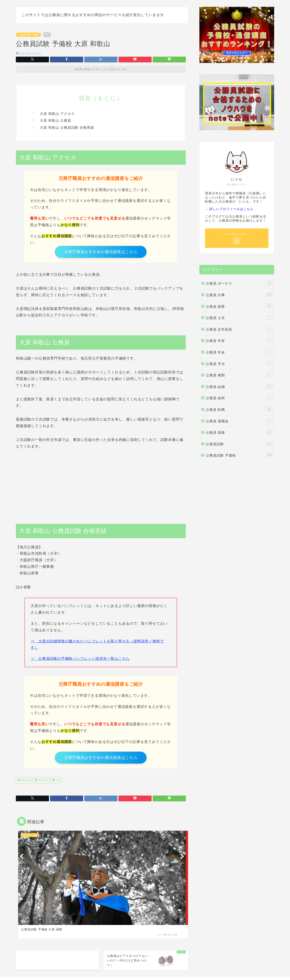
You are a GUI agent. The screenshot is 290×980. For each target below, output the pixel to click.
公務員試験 (239, 444)
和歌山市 (25, 784)
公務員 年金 (239, 352)
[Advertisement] (101, 487)
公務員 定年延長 (239, 329)
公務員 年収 (239, 340)
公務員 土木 (239, 317)
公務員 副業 (239, 306)
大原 (57, 784)
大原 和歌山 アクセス (57, 114)
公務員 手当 (239, 363)
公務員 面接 (239, 432)
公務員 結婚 (239, 386)
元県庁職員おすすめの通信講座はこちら (101, 253)
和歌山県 (42, 784)
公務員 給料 (239, 398)
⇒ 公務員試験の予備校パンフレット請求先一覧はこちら (80, 660)
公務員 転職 (239, 409)
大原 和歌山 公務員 (56, 120)
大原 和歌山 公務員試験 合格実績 (67, 127)
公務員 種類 (239, 375)
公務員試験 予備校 (28, 35)
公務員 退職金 (239, 421)
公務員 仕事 (239, 295)
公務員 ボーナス (239, 283)
